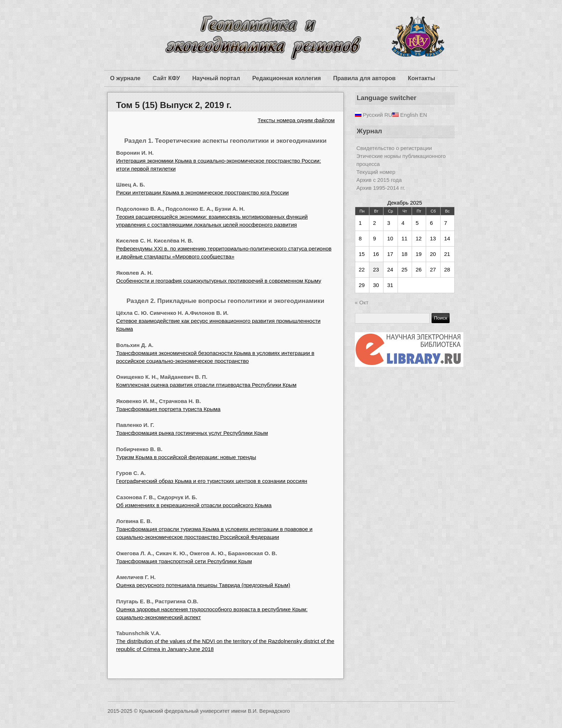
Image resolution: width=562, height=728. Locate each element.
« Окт (362, 302)
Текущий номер (376, 172)
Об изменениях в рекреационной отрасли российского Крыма (194, 505)
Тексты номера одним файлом (296, 120)
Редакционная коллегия (287, 78)
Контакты (422, 78)
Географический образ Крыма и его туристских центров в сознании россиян (212, 481)
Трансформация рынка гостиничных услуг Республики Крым (192, 433)
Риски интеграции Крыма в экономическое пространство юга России (202, 192)
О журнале (125, 78)
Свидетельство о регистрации (394, 148)
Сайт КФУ (166, 78)
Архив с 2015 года (379, 180)
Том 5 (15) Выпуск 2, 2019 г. (174, 105)
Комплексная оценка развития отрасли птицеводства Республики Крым (206, 385)
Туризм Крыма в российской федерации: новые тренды (186, 457)
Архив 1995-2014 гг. (381, 188)
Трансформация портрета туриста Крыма (168, 409)
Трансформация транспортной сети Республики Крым (184, 561)
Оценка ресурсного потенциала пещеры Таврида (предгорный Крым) (203, 585)
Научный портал (216, 78)
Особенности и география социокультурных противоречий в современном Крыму (218, 281)
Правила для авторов (364, 78)
